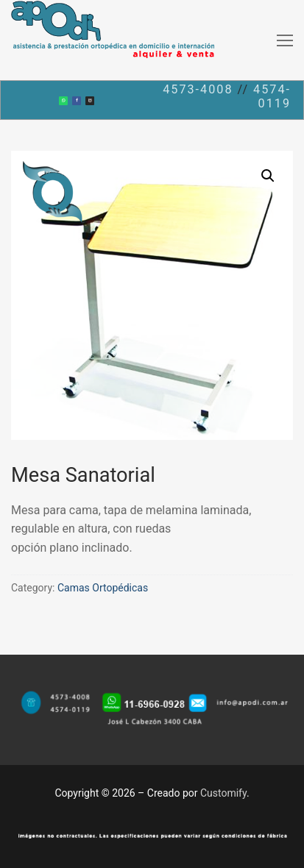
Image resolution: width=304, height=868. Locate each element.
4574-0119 (272, 97)
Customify (223, 793)
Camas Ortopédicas (103, 588)
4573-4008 (198, 89)
